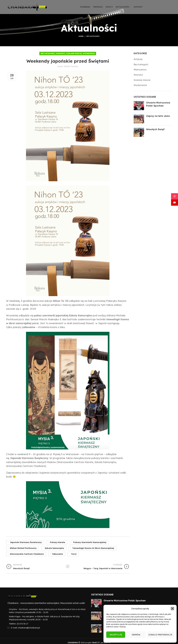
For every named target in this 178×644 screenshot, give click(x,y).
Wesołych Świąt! (155, 129)
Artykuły (138, 59)
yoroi (74, 554)
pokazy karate (58, 542)
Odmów (136, 635)
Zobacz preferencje (160, 635)
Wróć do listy (68, 567)
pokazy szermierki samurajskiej (90, 542)
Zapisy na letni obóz (158, 116)
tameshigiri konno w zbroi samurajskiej (93, 548)
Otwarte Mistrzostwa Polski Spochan (125, 601)
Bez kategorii (93, 36)
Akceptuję (116, 635)
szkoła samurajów (54, 548)
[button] (172, 609)
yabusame (57, 554)
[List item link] (47, 624)
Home (81, 36)
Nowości (61, 54)
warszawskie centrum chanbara (27, 554)
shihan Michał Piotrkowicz (23, 548)
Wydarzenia (89, 54)
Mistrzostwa (140, 70)
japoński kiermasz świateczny (26, 542)
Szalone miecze (74, 54)
